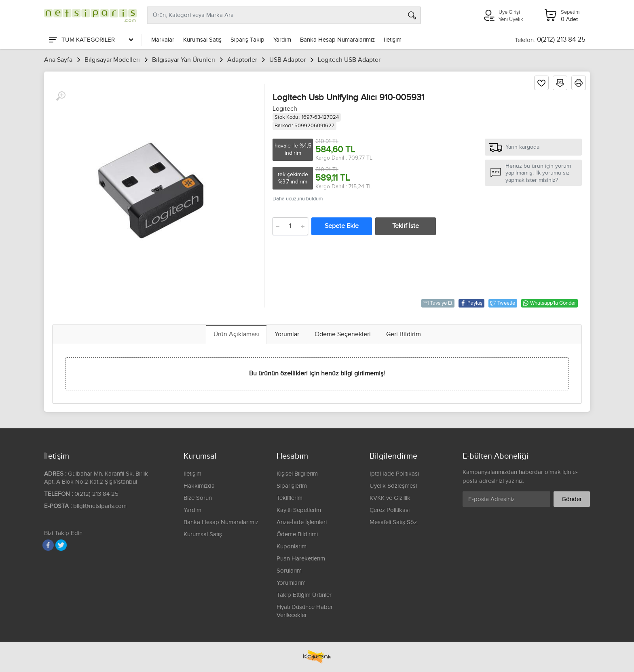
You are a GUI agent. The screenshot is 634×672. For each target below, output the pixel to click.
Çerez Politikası (390, 510)
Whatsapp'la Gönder (549, 303)
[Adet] (290, 226)
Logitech (285, 109)
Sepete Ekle (342, 226)
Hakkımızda (199, 486)
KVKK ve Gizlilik (390, 498)
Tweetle (502, 303)
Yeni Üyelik (511, 19)
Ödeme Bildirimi (297, 534)
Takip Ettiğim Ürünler (304, 595)
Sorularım (289, 571)
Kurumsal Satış (202, 40)
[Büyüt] (61, 96)
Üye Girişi (509, 12)
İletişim (393, 40)
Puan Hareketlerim (301, 559)
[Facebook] (48, 545)
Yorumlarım (291, 583)
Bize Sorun (198, 498)
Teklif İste (406, 226)
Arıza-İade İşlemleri (302, 522)
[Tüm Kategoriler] (91, 40)
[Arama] (412, 15)
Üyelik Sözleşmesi (393, 486)
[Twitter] (61, 545)
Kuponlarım (292, 547)
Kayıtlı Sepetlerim (299, 510)
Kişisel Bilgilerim (297, 474)
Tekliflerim (290, 498)
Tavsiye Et (437, 303)
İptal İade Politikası (394, 474)
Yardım (282, 40)
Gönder (572, 499)
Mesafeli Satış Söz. (394, 522)
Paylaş (471, 303)
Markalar (163, 40)
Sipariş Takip (247, 40)
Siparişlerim (292, 486)
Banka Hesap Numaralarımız (337, 40)
